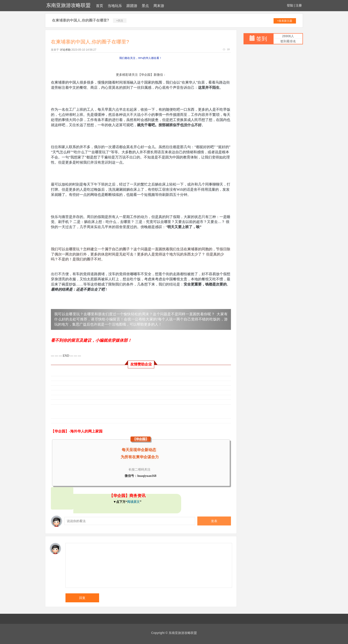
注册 (299, 5)
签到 (262, 39)
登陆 (290, 5)
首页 (100, 6)
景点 (145, 6)
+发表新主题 (285, 21)
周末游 (159, 6)
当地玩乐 (115, 6)
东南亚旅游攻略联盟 (68, 5)
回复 (82, 598)
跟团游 (132, 6)
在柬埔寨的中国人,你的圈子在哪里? (80, 20)
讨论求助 (65, 50)
